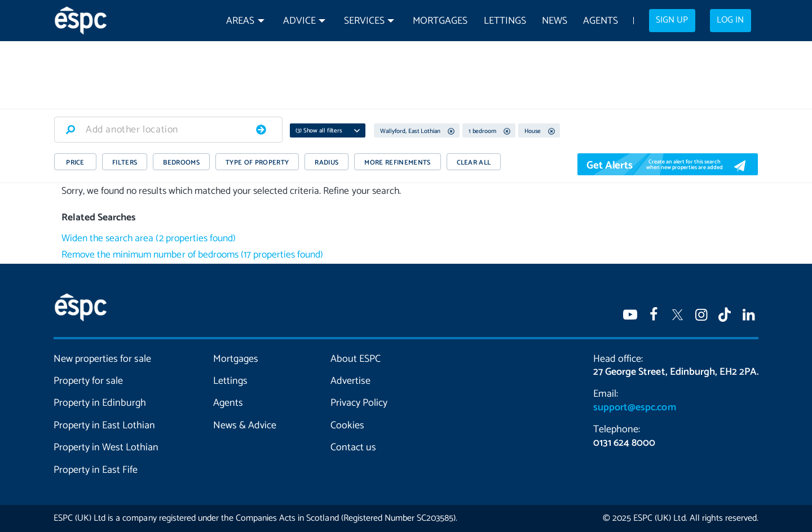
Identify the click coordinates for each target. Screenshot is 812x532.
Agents (601, 21)
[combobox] (168, 130)
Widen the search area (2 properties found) (149, 239)
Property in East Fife (96, 470)
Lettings (505, 21)
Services (364, 21)
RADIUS (326, 163)
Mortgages (440, 21)
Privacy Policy (359, 403)
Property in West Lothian (106, 447)
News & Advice (245, 425)
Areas (240, 21)
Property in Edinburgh (100, 403)
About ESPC (356, 359)
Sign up (672, 20)
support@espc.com (634, 407)
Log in (730, 20)
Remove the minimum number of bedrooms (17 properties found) (192, 255)
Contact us (353, 447)
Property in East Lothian (105, 425)
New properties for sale (103, 359)
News (555, 21)
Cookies (347, 425)
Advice (299, 21)
